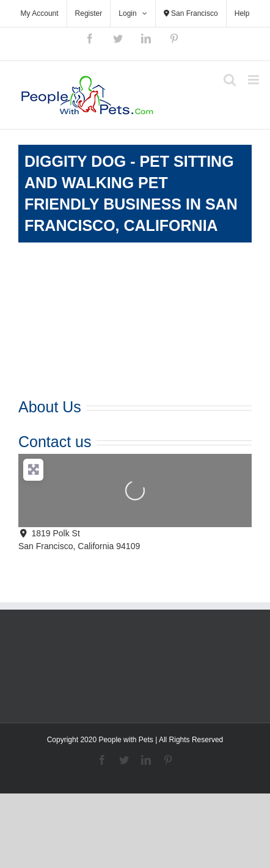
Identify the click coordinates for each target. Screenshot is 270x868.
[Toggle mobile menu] (254, 80)
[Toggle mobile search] (230, 80)
